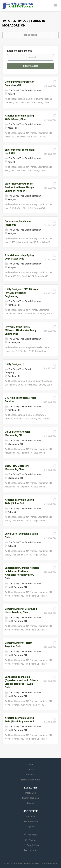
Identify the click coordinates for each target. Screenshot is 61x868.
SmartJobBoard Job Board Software (41, 864)
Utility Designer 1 (14, 364)
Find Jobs (30, 816)
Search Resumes (30, 798)
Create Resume (30, 821)
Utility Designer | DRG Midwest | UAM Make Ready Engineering (22, 293)
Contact (30, 769)
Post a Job (31, 793)
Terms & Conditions (30, 780)
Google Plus (33, 845)
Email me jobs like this (20, 51)
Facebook (33, 835)
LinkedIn (33, 850)
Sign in (31, 803)
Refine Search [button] (30, 35)
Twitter (33, 840)
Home (30, 764)
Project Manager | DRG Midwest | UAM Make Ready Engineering (21, 330)
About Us (31, 775)
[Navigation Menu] (56, 5)
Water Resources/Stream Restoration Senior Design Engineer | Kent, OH (19, 187)
